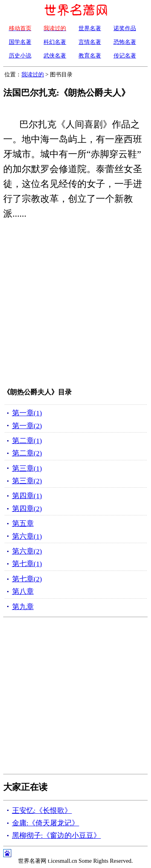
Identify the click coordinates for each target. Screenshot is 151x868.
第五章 (23, 523)
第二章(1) (27, 441)
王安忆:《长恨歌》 (42, 811)
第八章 (23, 591)
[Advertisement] (75, 305)
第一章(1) (27, 413)
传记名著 (125, 55)
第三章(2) (27, 481)
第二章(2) (27, 453)
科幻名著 (55, 42)
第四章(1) (27, 496)
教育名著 (90, 55)
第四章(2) (27, 509)
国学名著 (20, 42)
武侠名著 (55, 55)
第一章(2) (27, 426)
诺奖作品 (125, 28)
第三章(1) (27, 468)
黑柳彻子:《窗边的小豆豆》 (57, 835)
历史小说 (20, 55)
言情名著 (90, 42)
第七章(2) (27, 579)
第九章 (23, 607)
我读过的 (33, 74)
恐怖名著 (125, 42)
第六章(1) (27, 536)
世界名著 (90, 28)
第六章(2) (27, 551)
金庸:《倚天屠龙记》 (46, 823)
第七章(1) (27, 564)
